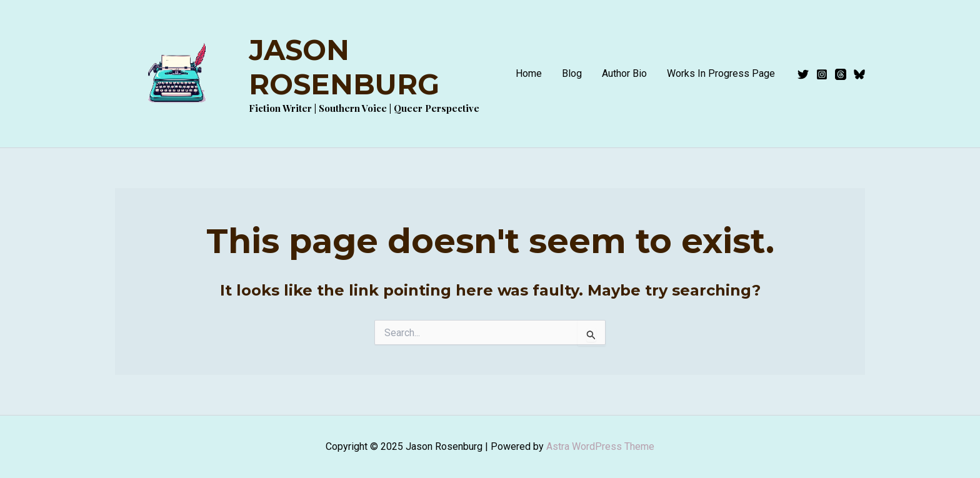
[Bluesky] (859, 74)
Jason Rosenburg (344, 67)
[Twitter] (803, 74)
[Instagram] (822, 74)
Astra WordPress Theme (600, 446)
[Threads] (841, 74)
